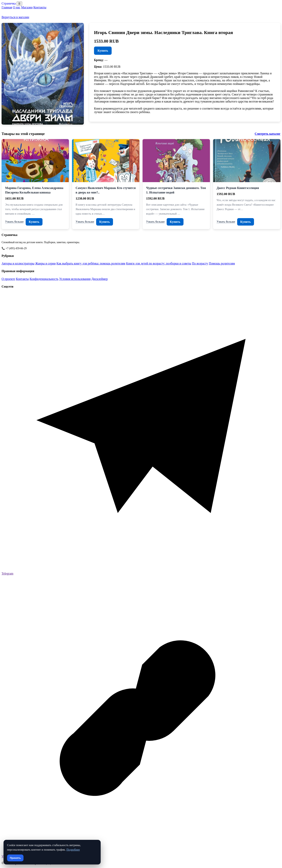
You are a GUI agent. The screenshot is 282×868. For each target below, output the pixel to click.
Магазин (27, 7)
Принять (15, 858)
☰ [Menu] (19, 4)
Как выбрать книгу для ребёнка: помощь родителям (91, 263)
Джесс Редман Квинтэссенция (238, 188)
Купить (103, 51)
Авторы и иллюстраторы (18, 263)
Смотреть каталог (268, 134)
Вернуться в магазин (15, 17)
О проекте (8, 279)
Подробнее (73, 850)
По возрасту (200, 263)
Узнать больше (14, 222)
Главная (7, 7)
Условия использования (75, 279)
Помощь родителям (222, 263)
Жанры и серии (45, 263)
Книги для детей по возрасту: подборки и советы (159, 263)
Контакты (40, 7)
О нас (17, 7)
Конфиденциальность (44, 279)
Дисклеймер (100, 279)
